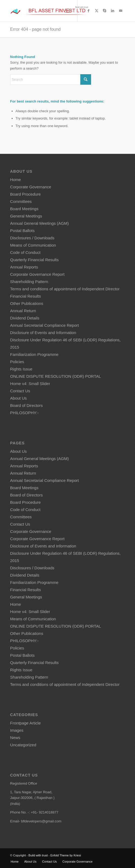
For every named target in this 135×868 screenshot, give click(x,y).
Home (16, 180)
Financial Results (26, 296)
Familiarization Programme (34, 354)
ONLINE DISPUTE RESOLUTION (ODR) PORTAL (56, 376)
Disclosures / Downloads (32, 238)
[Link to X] (96, 11)
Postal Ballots (22, 231)
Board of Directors (27, 405)
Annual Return (23, 311)
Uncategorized (23, 745)
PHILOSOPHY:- (25, 413)
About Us (19, 398)
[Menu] (68, 11)
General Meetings (26, 216)
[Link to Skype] (105, 11)
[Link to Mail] (121, 11)
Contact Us (20, 391)
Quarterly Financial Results (34, 260)
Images (17, 730)
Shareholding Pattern (29, 282)
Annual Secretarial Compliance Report (45, 325)
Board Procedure (25, 194)
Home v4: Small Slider (30, 384)
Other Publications (27, 303)
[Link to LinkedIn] (113, 11)
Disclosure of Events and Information (43, 333)
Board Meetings (24, 209)
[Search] (51, 79)
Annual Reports (24, 267)
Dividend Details (25, 318)
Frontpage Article (25, 723)
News (15, 738)
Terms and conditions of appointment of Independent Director (65, 289)
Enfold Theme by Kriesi (66, 855)
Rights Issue (21, 369)
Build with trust (38, 855)
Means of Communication (33, 245)
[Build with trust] (56, 11)
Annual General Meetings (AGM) (40, 223)
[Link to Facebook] (88, 11)
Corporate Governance (31, 187)
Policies (17, 362)
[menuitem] (68, 11)
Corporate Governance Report (37, 274)
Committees (21, 201)
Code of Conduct (25, 252)
